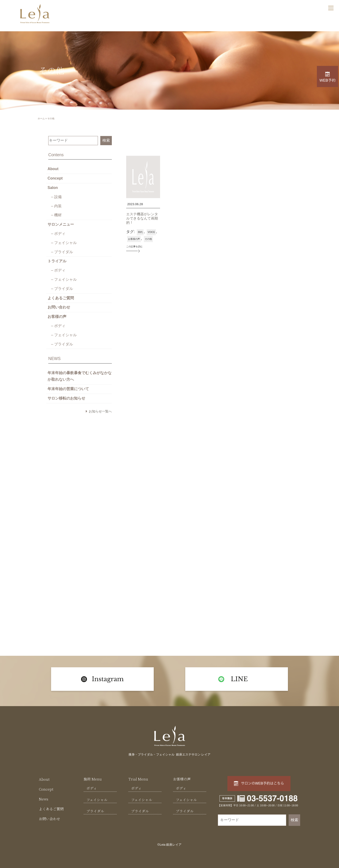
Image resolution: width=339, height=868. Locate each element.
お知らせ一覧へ (100, 411)
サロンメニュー (61, 224)
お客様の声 (57, 317)
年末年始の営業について (68, 389)
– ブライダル (62, 252)
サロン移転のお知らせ (66, 398)
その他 (148, 239)
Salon (53, 188)
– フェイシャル (64, 243)
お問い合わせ (59, 307)
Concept (55, 178)
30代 (140, 232)
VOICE (151, 232)
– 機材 (56, 215)
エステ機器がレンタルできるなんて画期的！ (142, 218)
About (53, 169)
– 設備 (56, 197)
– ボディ (58, 234)
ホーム (41, 118)
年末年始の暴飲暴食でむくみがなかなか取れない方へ (80, 376)
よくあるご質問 (61, 298)
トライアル (57, 261)
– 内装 (56, 206)
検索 (106, 140)
